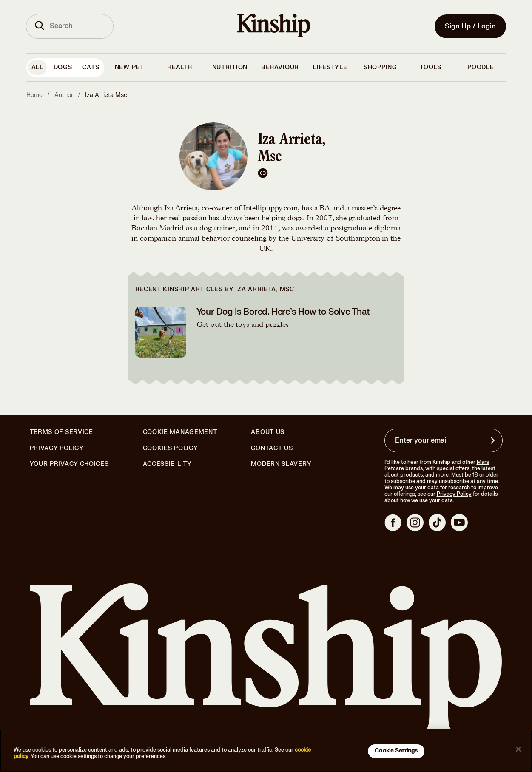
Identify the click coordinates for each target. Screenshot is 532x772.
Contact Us (272, 448)
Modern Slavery (281, 464)
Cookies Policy (171, 448)
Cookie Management (180, 432)
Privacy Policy (57, 448)
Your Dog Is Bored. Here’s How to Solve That (283, 312)
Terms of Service (61, 432)
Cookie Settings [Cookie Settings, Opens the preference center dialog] (396, 751)
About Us (268, 432)
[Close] (518, 749)
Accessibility (167, 464)
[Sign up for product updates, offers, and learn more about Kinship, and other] (494, 440)
